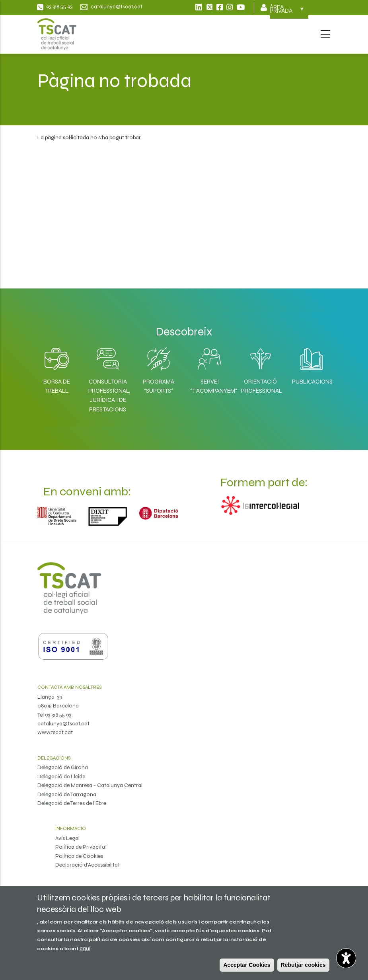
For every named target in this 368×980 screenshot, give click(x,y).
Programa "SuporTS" (159, 386)
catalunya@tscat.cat (63, 724)
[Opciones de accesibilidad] (346, 958)
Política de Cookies (79, 856)
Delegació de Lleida (61, 776)
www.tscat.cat (55, 732)
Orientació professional (261, 386)
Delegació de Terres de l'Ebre (72, 803)
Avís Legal (67, 838)
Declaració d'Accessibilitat (88, 865)
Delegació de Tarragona (67, 794)
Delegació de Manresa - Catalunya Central (90, 785)
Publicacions (312, 382)
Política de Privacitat (81, 847)
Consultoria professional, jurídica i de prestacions (108, 396)
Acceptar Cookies (247, 965)
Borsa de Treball (57, 386)
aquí (85, 948)
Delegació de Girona (63, 767)
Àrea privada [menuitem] (287, 12)
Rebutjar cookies (303, 965)
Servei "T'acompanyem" (210, 386)
